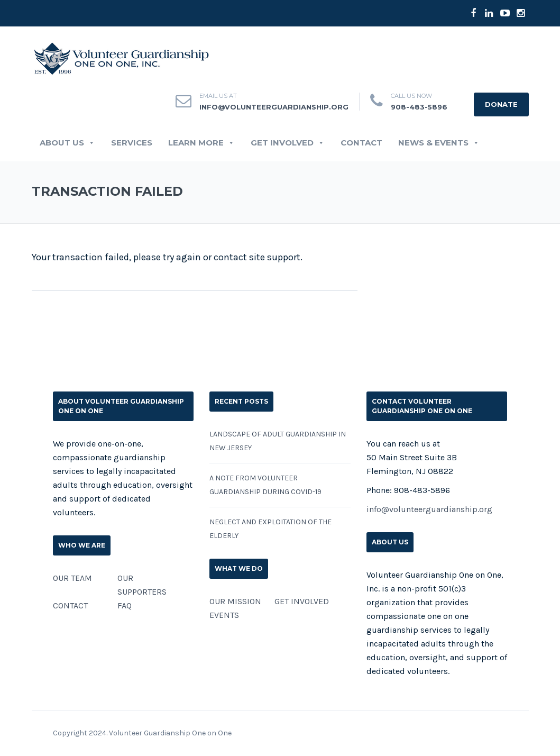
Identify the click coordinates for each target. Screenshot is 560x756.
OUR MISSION (235, 601)
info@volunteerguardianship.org (429, 509)
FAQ (125, 605)
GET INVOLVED (288, 143)
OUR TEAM (72, 578)
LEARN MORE (201, 143)
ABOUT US (67, 143)
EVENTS (224, 615)
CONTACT (361, 143)
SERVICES (132, 143)
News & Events (439, 143)
